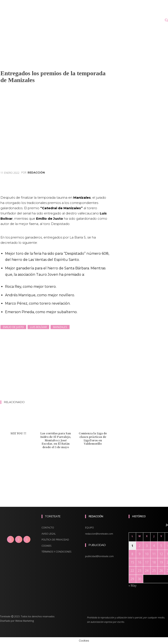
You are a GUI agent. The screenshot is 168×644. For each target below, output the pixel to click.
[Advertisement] (80, 388)
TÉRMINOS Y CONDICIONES (56, 552)
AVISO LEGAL (49, 534)
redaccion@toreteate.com (99, 534)
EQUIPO (89, 527)
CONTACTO (48, 527)
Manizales (60, 327)
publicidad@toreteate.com (99, 556)
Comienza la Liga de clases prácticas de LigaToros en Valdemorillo (93, 438)
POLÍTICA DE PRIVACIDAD (55, 540)
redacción (36, 173)
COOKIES (46, 546)
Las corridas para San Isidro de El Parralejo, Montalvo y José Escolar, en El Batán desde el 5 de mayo (56, 440)
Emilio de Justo (13, 327)
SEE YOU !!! (18, 433)
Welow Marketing (25, 621)
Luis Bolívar (38, 327)
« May (133, 585)
